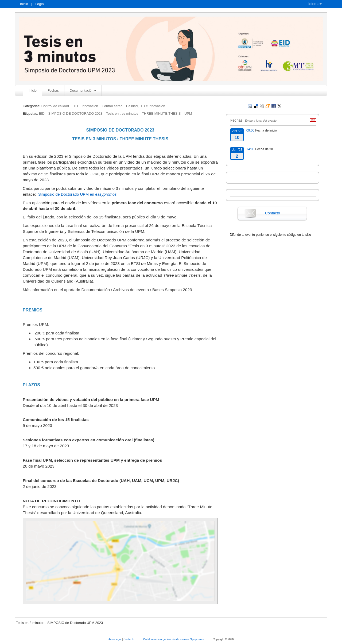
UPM (188, 113)
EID (42, 113)
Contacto (273, 213)
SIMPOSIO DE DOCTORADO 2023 (75, 113)
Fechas (53, 90)
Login (39, 4)
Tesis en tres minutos (122, 113)
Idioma (315, 4)
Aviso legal (115, 639)
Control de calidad (55, 106)
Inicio (24, 4)
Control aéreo (112, 106)
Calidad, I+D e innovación (146, 106)
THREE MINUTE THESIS (161, 113)
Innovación (90, 106)
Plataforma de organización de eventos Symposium (174, 639)
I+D (75, 106)
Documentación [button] (83, 90)
